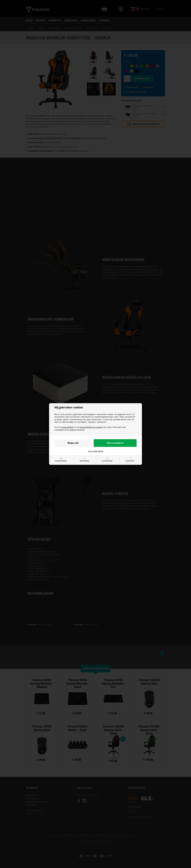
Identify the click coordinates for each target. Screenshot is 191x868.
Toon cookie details (96, 451)
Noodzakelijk (61, 461)
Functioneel (107, 461)
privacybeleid (67, 427)
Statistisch (130, 461)
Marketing (84, 461)
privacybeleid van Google (91, 427)
